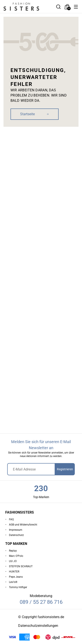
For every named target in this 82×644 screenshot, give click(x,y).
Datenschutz (16, 535)
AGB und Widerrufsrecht (23, 525)
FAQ (11, 519)
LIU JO (13, 561)
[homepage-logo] (26, 7)
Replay (13, 551)
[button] (76, 7)
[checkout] (67, 7)
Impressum (16, 530)
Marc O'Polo (16, 556)
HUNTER (14, 572)
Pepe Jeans (16, 577)
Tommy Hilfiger (18, 587)
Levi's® (13, 582)
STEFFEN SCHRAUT (21, 566)
